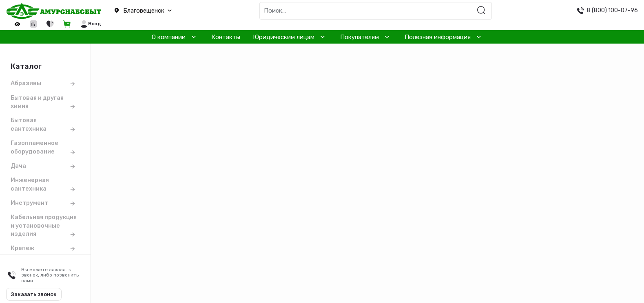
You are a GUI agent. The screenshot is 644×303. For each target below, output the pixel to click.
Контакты (226, 37)
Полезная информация (438, 37)
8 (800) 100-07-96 (612, 10)
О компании (169, 37)
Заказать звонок (34, 294)
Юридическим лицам (284, 37)
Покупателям (360, 37)
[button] (161, 11)
